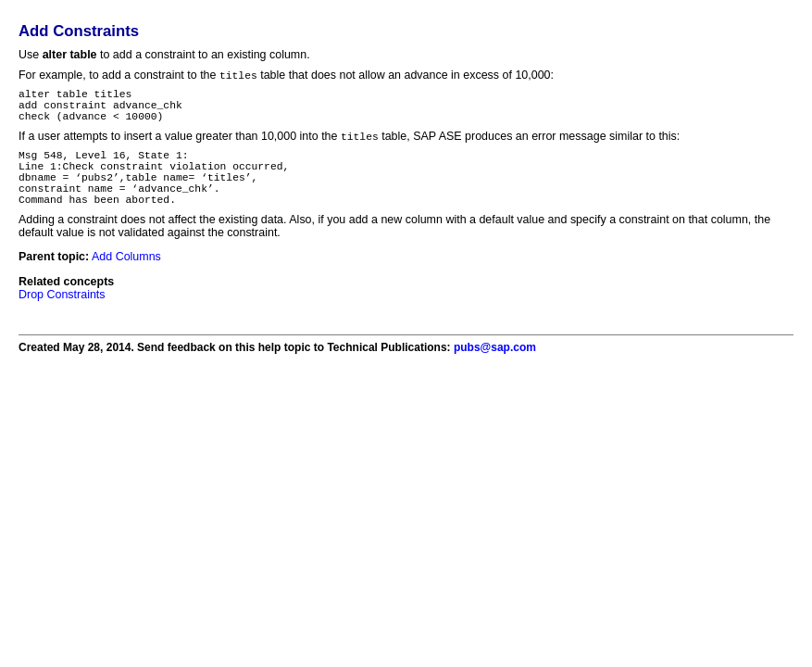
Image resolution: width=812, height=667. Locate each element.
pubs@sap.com (495, 371)
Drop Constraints (62, 319)
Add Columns (126, 281)
